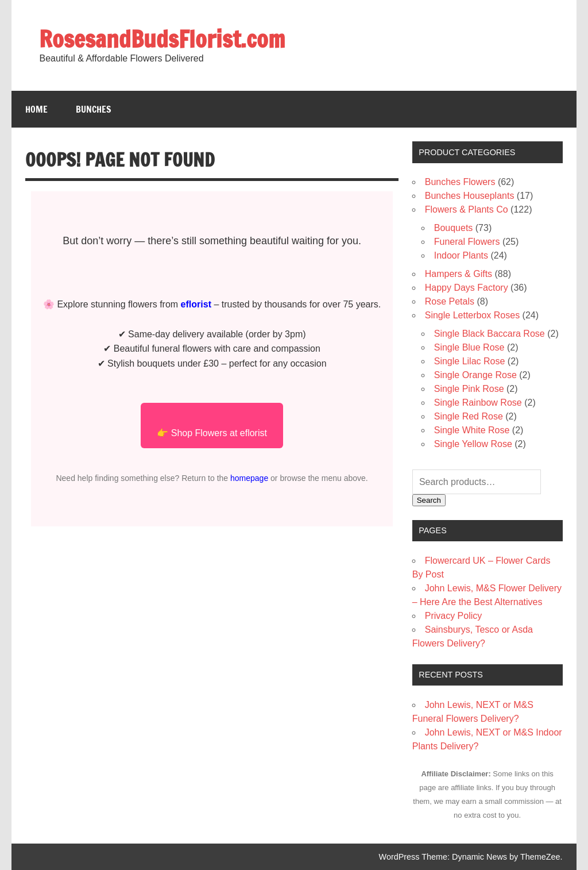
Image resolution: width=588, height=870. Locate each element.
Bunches (94, 109)
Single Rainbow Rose (478, 403)
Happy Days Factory (467, 288)
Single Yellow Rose (473, 444)
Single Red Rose (469, 416)
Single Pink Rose (469, 389)
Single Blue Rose (469, 347)
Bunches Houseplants (470, 196)
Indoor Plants (461, 255)
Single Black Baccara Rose (490, 334)
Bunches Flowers (460, 182)
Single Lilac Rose (470, 361)
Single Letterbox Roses (472, 315)
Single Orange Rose (475, 375)
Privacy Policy (454, 616)
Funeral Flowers (467, 242)
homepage (249, 478)
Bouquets (454, 228)
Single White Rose (472, 430)
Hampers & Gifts (459, 274)
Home (36, 109)
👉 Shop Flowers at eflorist (212, 433)
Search (429, 500)
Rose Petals (450, 301)
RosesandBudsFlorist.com (162, 39)
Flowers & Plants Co (467, 209)
